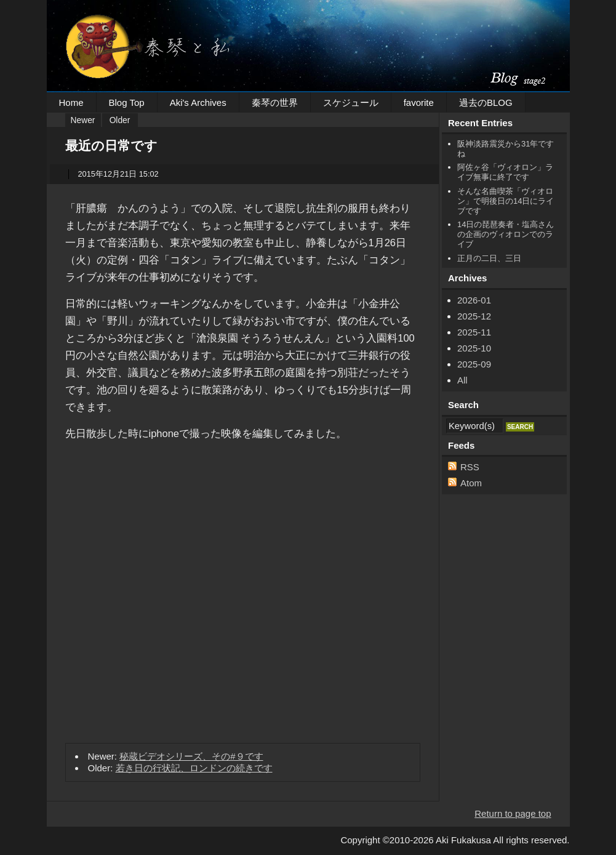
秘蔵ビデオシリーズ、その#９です (191, 756)
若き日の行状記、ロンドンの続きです (194, 768)
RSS (470, 467)
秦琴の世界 (275, 102)
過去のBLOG (486, 102)
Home (71, 102)
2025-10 (474, 348)
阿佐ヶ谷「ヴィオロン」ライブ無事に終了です (505, 172)
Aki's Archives (198, 102)
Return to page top (513, 813)
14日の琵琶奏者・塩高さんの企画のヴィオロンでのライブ (506, 234)
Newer (83, 120)
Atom (471, 483)
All (462, 380)
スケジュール (351, 102)
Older (120, 120)
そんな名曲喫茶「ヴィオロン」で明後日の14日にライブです (506, 201)
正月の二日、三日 (489, 258)
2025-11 (474, 332)
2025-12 (474, 316)
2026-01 (474, 300)
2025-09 (474, 364)
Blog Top (127, 102)
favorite (419, 102)
